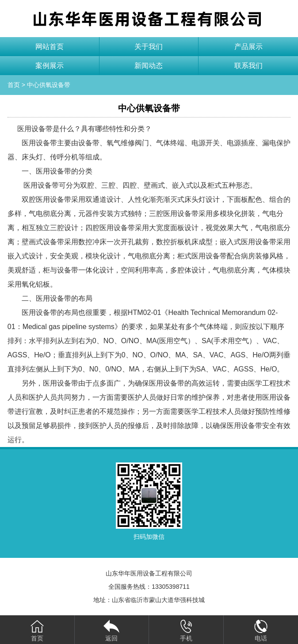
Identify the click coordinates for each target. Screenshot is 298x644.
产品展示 (248, 47)
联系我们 (248, 66)
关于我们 (149, 47)
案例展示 (50, 66)
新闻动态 (149, 66)
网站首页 (50, 47)
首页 (14, 85)
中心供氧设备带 (49, 85)
